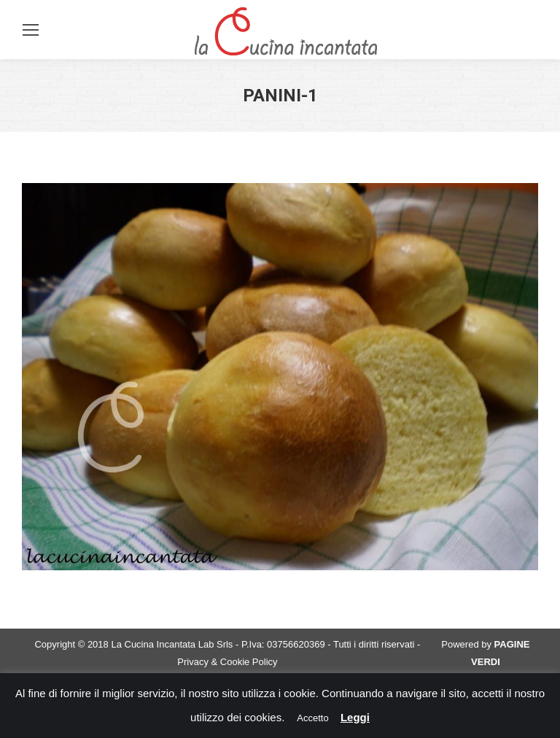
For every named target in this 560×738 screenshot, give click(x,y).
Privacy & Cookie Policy (227, 662)
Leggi (355, 717)
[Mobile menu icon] (31, 30)
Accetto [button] (312, 718)
